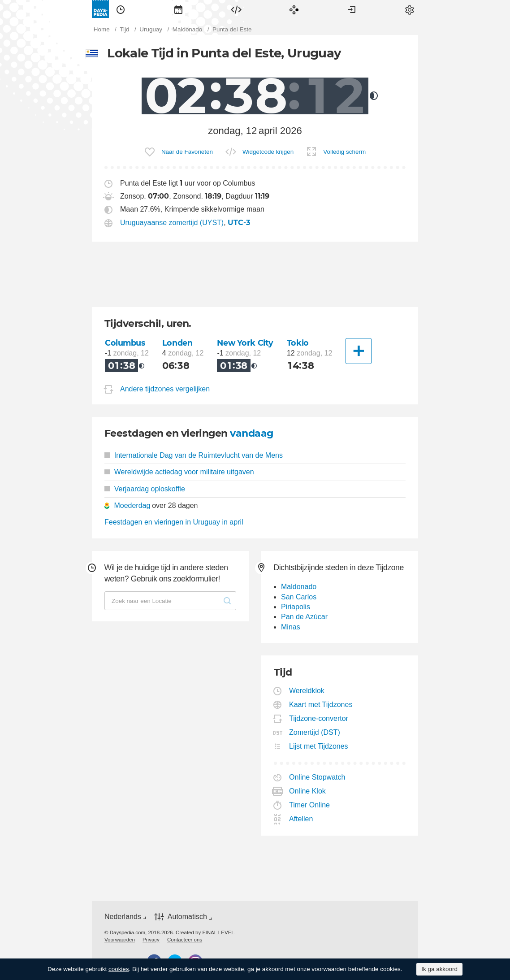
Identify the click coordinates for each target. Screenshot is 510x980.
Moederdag (132, 505)
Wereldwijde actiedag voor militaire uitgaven (179, 472)
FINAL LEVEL (218, 932)
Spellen (294, 9)
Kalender (178, 9)
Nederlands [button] (123, 917)
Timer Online (310, 805)
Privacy (151, 940)
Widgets (236, 9)
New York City (245, 343)
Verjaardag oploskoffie (145, 489)
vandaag (251, 433)
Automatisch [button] (187, 917)
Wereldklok (307, 691)
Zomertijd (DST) (315, 732)
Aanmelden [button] (352, 9)
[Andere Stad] (359, 351)
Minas (291, 627)
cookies (119, 969)
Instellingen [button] (410, 9)
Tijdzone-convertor (319, 718)
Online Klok (308, 791)
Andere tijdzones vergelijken (165, 389)
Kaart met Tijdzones (321, 705)
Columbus (125, 343)
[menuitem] (121, 9)
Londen (177, 343)
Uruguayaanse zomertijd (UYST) (172, 223)
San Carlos (299, 597)
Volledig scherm (344, 152)
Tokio (298, 343)
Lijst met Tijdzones (319, 746)
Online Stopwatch (317, 777)
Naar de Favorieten (187, 152)
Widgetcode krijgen (268, 152)
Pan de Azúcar (304, 617)
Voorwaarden (120, 940)
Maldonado (299, 587)
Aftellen (301, 819)
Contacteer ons (185, 940)
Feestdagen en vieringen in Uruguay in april (174, 522)
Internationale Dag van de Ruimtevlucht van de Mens (194, 455)
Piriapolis (296, 607)
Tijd (121, 9)
